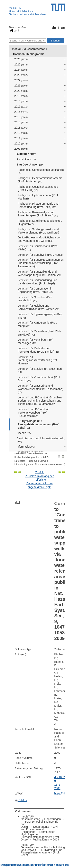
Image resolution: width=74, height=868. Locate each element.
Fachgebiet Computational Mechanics (41, 171)
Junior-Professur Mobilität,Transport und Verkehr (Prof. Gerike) (40, 239)
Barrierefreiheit (44, 865)
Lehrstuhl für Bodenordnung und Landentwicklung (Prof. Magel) (37, 282)
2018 (21, 101)
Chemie (24, 433)
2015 (21, 117)
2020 (21, 91)
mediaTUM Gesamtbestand (30, 49)
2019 (21, 96)
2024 (21, 70)
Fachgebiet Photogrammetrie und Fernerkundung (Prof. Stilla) (38, 205)
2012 (21, 133)
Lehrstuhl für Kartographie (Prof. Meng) (37, 324)
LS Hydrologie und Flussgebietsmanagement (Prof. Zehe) (39, 424)
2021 (21, 86)
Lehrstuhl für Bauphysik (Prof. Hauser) (41, 255)
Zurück (39, 472)
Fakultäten (26, 154)
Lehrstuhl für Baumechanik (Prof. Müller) (38, 248)
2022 (21, 80)
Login (15, 30)
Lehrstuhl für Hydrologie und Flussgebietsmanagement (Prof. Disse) (40, 836)
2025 (21, 64)
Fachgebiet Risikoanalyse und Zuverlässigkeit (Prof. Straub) (38, 214)
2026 (21, 59)
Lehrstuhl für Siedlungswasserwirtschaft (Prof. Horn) (38, 360)
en (63, 28)
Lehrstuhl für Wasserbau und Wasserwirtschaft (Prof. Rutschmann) (40, 389)
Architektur (26, 159)
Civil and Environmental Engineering (39, 829)
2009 (21, 149)
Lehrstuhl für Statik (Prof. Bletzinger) (40, 370)
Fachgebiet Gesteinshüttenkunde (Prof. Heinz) (38, 188)
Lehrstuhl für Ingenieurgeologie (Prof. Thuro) (40, 316)
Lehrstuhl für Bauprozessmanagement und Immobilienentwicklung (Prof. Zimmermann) (41, 263)
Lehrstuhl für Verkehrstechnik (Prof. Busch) (39, 379)
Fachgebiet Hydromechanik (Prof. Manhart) (38, 197)
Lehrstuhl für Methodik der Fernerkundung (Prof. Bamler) (38, 350)
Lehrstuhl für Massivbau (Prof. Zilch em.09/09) (39, 333)
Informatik (26, 447)
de (54, 28)
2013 (21, 128)
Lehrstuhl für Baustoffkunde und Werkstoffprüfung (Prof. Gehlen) (40, 273)
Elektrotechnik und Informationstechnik (40, 440)
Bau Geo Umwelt (31, 165)
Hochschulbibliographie (29, 54)
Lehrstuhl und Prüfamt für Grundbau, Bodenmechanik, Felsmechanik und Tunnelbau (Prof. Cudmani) (40, 401)
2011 (21, 138)
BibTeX (21, 800)
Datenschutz (26, 865)
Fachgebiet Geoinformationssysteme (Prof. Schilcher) (40, 180)
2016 (21, 112)
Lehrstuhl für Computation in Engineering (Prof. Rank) (35, 290)
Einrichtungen (52, 819)
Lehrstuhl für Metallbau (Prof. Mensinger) (36, 341)
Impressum (62, 865)
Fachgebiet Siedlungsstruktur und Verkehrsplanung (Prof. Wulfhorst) (38, 231)
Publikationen (41, 839)
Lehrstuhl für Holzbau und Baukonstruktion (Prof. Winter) (38, 307)
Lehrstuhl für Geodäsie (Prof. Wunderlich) (35, 299)
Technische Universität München (27, 14)
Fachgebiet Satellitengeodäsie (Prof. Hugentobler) (40, 222)
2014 (21, 122)
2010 (21, 143)
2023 (21, 75)
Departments (41, 827)
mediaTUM (15, 8)
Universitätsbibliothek (21, 11)
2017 (21, 107)
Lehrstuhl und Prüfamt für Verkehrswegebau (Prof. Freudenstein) (33, 413)
